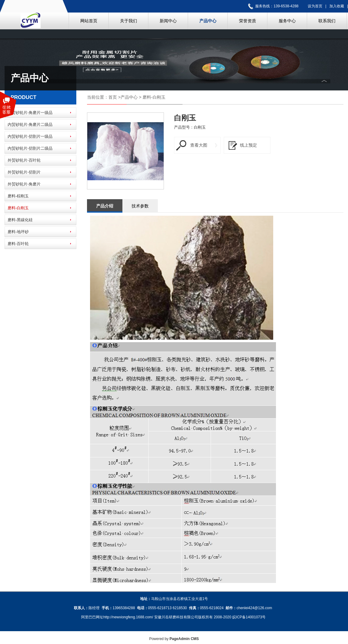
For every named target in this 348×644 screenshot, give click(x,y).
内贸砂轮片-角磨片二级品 (30, 124)
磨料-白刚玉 (18, 208)
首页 (113, 97)
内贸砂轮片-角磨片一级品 (30, 113)
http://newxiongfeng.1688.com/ (128, 617)
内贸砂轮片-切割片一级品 (30, 136)
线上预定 (248, 145)
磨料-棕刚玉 (18, 196)
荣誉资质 (248, 21)
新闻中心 (168, 21)
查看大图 (199, 145)
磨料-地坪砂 (18, 232)
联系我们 (327, 21)
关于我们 (129, 21)
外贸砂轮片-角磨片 (24, 184)
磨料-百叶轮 (18, 244)
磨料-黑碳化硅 (20, 220)
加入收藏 (337, 6)
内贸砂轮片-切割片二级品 (30, 148)
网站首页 (89, 21)
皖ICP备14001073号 (249, 617)
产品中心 (208, 21)
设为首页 (315, 6)
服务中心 (287, 21)
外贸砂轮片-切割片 (24, 172)
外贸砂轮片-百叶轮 (24, 160)
